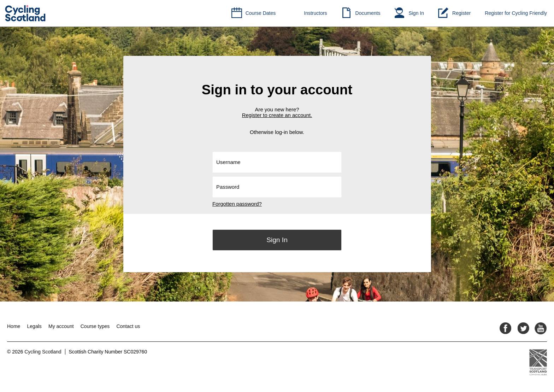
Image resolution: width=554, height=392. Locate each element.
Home (14, 326)
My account (61, 326)
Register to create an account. (277, 115)
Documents (368, 13)
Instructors (315, 13)
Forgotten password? (237, 204)
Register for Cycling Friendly (516, 13)
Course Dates (261, 13)
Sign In (416, 13)
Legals (34, 326)
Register (461, 13)
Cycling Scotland (43, 352)
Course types (95, 326)
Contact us (128, 326)
